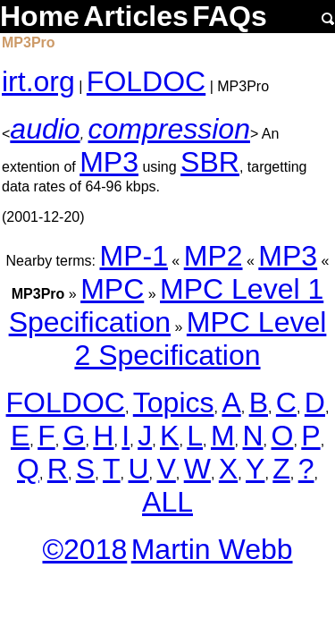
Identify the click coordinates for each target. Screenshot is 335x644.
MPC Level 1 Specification (167, 305)
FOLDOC (146, 81)
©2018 (84, 549)
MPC (112, 289)
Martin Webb (212, 549)
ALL (167, 502)
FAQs (230, 16)
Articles (135, 16)
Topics (174, 402)
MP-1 (133, 256)
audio (45, 129)
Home (40, 16)
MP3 (109, 162)
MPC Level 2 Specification (200, 339)
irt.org (38, 81)
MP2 (214, 256)
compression (169, 129)
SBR (210, 162)
